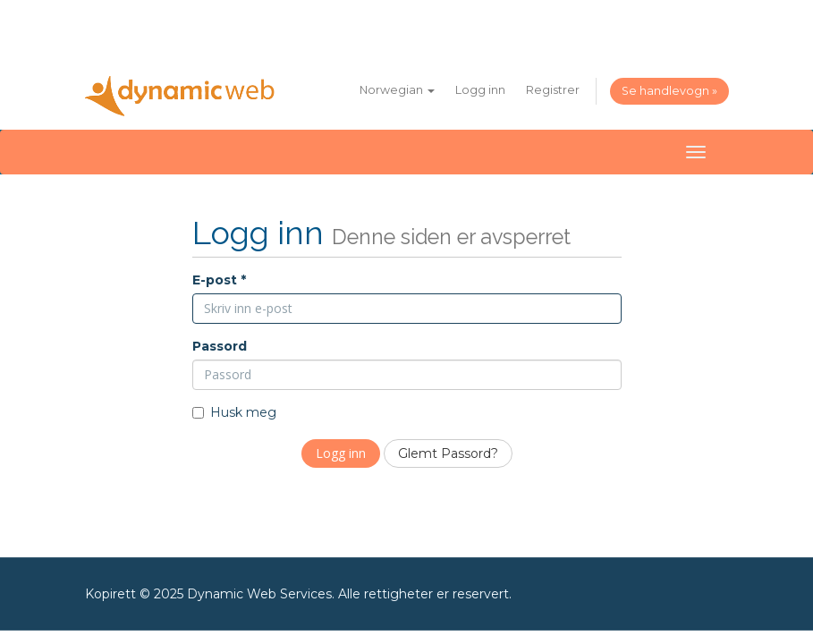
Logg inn (480, 90)
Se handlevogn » (669, 91)
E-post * (219, 280)
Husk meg (234, 412)
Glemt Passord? (448, 453)
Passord (220, 346)
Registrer (553, 90)
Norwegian (397, 90)
